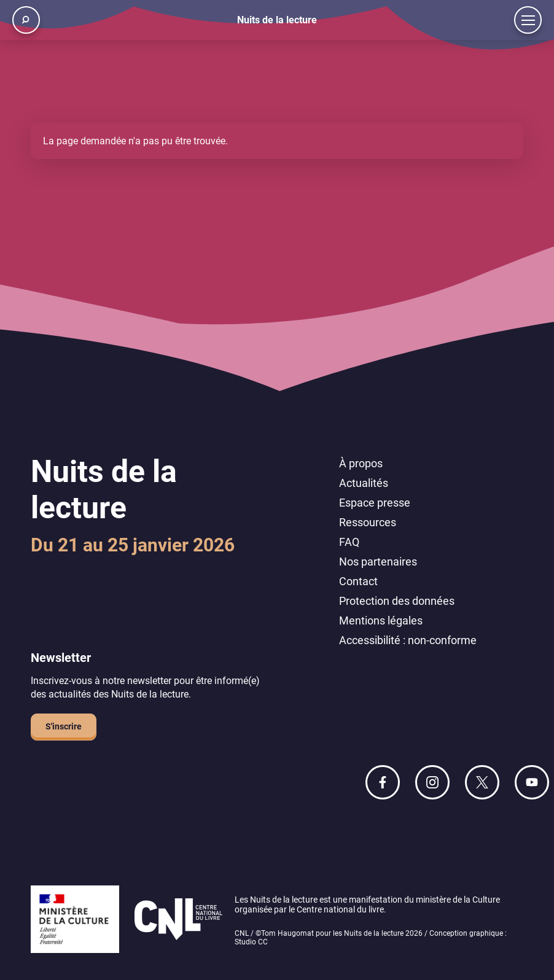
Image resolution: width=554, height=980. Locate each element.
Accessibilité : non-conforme (408, 640)
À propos (361, 463)
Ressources (368, 522)
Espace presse (375, 503)
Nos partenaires (378, 562)
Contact (358, 581)
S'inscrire (64, 726)
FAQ (349, 542)
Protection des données (397, 601)
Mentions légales (381, 620)
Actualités (364, 483)
